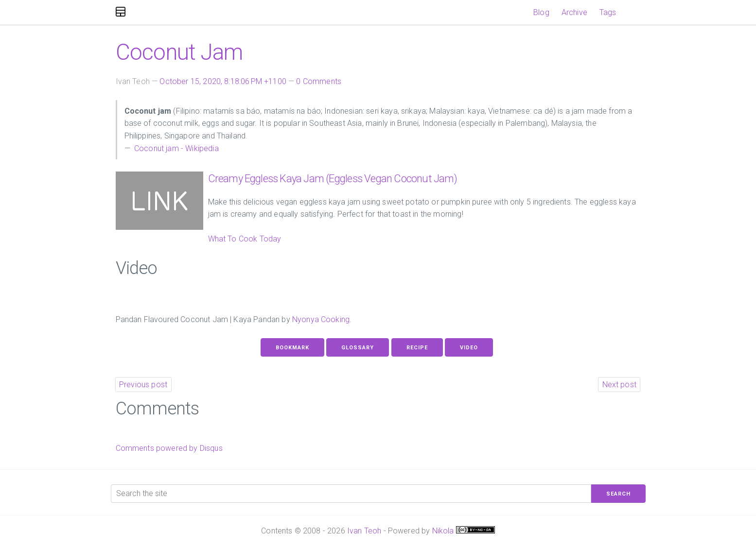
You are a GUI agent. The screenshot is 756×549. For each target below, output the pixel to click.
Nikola (443, 531)
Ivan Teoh (364, 531)
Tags (608, 12)
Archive (574, 12)
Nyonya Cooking (321, 319)
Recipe (417, 348)
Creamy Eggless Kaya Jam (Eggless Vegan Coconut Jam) (333, 179)
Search (618, 494)
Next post (619, 385)
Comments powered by (169, 448)
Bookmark (292, 348)
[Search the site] (351, 494)
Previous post (143, 385)
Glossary (358, 348)
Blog (541, 12)
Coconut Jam (179, 52)
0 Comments (319, 81)
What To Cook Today (245, 239)
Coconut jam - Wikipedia (176, 148)
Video (469, 348)
